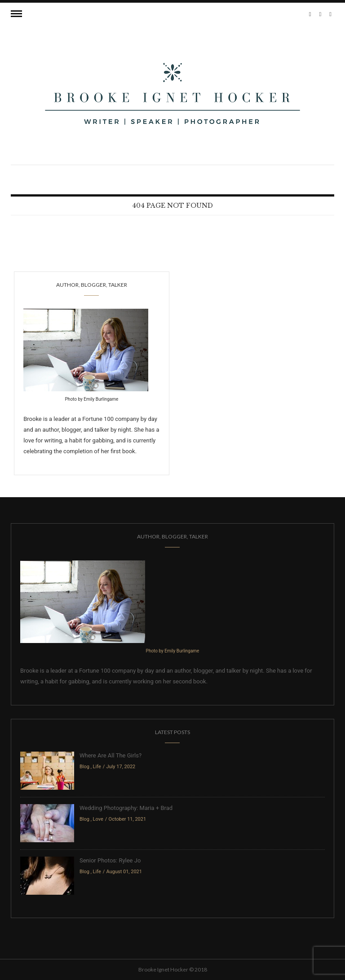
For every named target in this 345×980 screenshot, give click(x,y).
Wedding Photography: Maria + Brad (126, 808)
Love (98, 819)
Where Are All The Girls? (111, 755)
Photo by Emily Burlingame (92, 399)
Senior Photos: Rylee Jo (110, 860)
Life (97, 767)
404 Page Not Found (172, 206)
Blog (84, 767)
